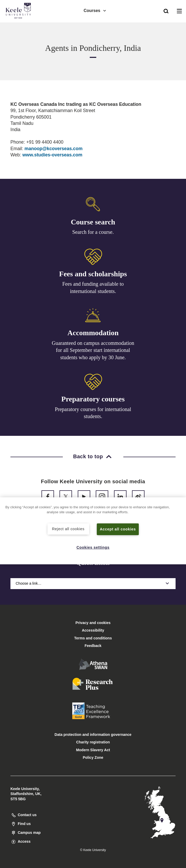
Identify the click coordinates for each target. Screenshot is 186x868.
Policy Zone (93, 757)
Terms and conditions (93, 638)
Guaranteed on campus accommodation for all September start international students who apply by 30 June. (93, 350)
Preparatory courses (93, 399)
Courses (95, 11)
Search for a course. (93, 232)
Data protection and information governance (93, 735)
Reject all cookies (68, 529)
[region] (93, 531)
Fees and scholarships (93, 274)
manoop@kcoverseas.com (54, 149)
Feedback (93, 646)
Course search (93, 222)
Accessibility (19, 26)
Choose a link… (93, 583)
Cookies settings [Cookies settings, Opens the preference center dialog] (93, 547)
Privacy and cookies (93, 623)
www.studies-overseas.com (52, 155)
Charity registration (93, 742)
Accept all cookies (118, 529)
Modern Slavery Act (93, 750)
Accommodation (93, 333)
